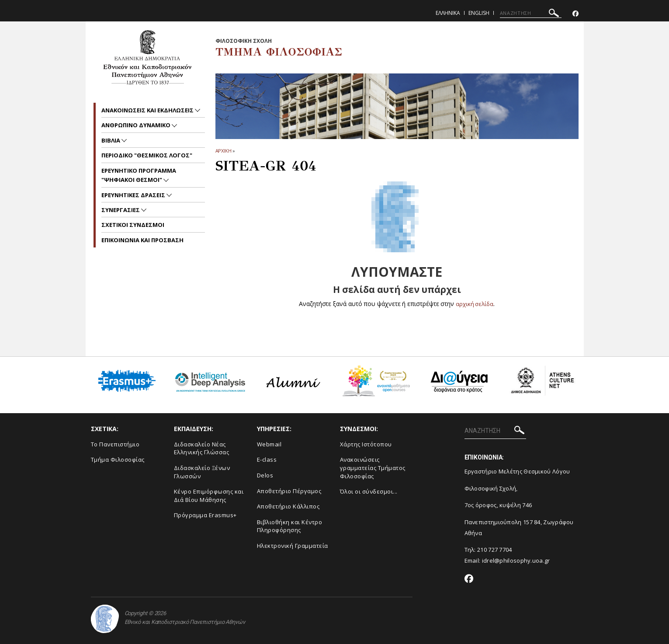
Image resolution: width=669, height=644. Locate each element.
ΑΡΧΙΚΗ (224, 151)
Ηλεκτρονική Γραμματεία (293, 546)
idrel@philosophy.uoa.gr (516, 560)
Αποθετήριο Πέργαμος (289, 491)
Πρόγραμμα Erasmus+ (205, 515)
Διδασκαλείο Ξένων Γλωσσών (202, 472)
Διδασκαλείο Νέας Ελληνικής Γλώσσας (202, 448)
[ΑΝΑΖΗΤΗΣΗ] (531, 13)
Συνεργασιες (121, 210)
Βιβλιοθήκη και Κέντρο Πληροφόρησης (290, 526)
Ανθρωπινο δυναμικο (137, 125)
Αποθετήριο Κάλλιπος (288, 506)
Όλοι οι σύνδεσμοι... (369, 491)
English (479, 13)
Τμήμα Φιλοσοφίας (118, 460)
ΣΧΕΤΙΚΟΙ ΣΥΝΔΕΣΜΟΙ (133, 225)
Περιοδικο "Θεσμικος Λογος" (147, 155)
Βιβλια (111, 140)
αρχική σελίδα (475, 304)
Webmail (269, 444)
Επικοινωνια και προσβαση (142, 240)
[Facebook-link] (575, 14)
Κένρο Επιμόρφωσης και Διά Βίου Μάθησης (209, 496)
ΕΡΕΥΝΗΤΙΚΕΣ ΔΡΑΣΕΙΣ (134, 195)
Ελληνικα (448, 13)
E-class (267, 460)
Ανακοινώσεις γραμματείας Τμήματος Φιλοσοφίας (373, 468)
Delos (265, 475)
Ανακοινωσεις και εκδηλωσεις (148, 110)
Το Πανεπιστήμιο (115, 444)
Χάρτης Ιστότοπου (366, 444)
